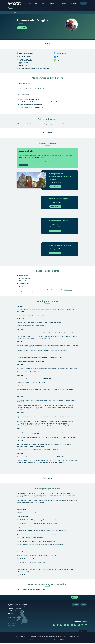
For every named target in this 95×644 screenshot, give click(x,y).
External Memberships (25, 94)
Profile (20, 12)
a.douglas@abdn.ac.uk (26, 53)
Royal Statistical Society (34, 105)
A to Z (10, 623)
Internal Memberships (25, 84)
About (37, 3)
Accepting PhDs (23, 28)
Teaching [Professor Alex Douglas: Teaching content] (47, 479)
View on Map (23, 65)
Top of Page (83, 632)
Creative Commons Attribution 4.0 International (33, 293)
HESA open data (68, 291)
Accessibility (40, 637)
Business (65, 3)
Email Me (23, 165)
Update (74, 598)
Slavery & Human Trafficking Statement (58, 637)
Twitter (59, 57)
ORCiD (59, 60)
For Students (73, 606)
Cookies (46, 637)
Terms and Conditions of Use (22, 637)
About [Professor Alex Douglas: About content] (48, 43)
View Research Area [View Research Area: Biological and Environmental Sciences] (56, 187)
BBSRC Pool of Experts (33, 99)
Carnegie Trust (39, 107)
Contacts (10, 621)
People (11, 8)
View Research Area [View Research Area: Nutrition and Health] (56, 207)
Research (44, 3)
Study (30, 3)
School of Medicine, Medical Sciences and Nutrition (34, 69)
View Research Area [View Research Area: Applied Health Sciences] (56, 254)
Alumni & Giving (54, 3)
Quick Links (74, 3)
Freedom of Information (74, 637)
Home (10, 12)
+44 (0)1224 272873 (25, 56)
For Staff (83, 606)
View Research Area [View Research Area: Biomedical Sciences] (56, 232)
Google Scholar (62, 53)
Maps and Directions (13, 625)
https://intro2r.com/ (23, 576)
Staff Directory (12, 627)
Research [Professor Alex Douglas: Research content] (47, 133)
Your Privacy (33, 637)
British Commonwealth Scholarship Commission (44, 102)
